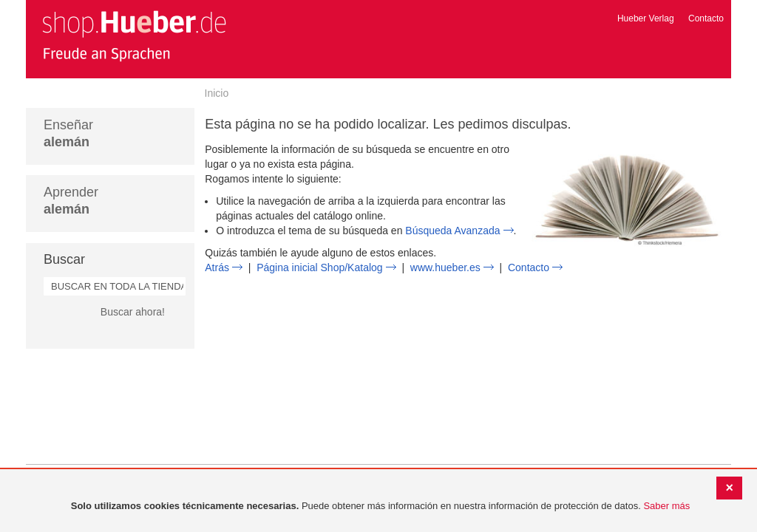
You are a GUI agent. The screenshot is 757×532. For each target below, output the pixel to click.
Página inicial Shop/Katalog (319, 267)
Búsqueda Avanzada (452, 231)
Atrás (217, 267)
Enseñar (68, 133)
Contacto (706, 18)
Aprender (71, 201)
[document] (380, 507)
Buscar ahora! (133, 312)
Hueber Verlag (646, 18)
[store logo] (134, 35)
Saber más (666, 506)
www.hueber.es (445, 267)
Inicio (217, 93)
